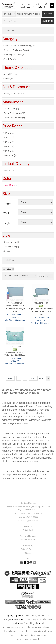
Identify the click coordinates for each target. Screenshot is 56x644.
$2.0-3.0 (9, 142)
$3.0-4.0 (9, 146)
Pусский (26, 619)
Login (29, 7)
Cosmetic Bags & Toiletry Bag (19, 46)
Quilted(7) (8, 79)
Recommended (12, 242)
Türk (42, 623)
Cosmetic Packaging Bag (16, 50)
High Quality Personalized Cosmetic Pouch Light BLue (41, 311)
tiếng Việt (34, 623)
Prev (10, 378)
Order (46, 7)
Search (48, 14)
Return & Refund (28, 549)
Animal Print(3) (10, 74)
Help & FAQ (28, 546)
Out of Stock (28, 530)
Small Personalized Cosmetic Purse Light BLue (15, 309)
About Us (28, 526)
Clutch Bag (10, 59)
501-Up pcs (10, 170)
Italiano (17, 619)
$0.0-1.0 (9, 133)
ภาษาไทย (24, 623)
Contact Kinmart (28, 503)
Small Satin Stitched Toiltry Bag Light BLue (15, 354)
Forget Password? (28, 540)
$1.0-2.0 (9, 137)
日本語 (43, 619)
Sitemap (28, 553)
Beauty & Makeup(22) (14, 94)
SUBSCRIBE (48, 21)
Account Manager (28, 536)
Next (33, 378)
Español (25, 616)
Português (36, 616)
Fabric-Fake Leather (14, 118)
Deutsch (46, 616)
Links (28, 559)
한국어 (35, 619)
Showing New (11, 247)
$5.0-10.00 (10, 155)
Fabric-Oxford (11, 109)
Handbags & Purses (14, 55)
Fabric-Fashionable (14, 113)
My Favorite (37, 7)
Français (8, 619)
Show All (7, 251)
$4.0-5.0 (9, 151)
